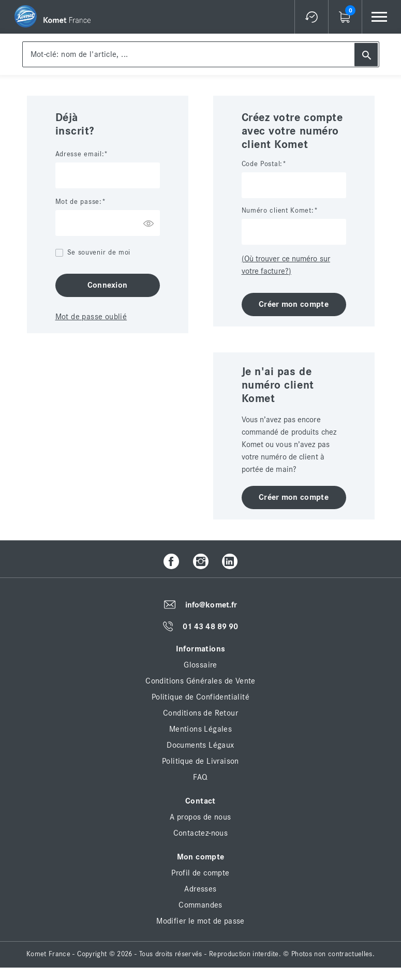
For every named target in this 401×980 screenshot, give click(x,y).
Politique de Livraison (200, 761)
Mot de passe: (79, 202)
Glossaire (200, 665)
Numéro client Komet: (278, 211)
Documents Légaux (200, 745)
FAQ (200, 777)
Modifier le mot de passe (200, 921)
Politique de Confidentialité (200, 697)
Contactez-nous (201, 833)
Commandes (200, 905)
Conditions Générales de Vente (200, 681)
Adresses (200, 889)
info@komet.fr (211, 605)
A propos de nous (200, 817)
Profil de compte (200, 873)
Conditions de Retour (200, 713)
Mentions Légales (200, 729)
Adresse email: (80, 154)
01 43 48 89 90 (210, 627)
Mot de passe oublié (91, 317)
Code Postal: (262, 164)
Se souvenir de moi (99, 253)
